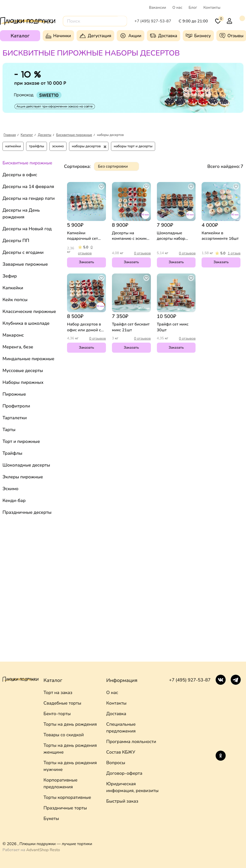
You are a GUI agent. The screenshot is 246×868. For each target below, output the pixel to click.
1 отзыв (234, 253)
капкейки (13, 146)
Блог (193, 8)
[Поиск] (121, 21)
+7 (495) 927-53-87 (190, 680)
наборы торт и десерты (133, 146)
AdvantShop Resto (43, 850)
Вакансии (157, 8)
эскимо (58, 146)
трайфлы (36, 146)
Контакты (212, 8)
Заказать (86, 262)
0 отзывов (142, 253)
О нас (177, 8)
